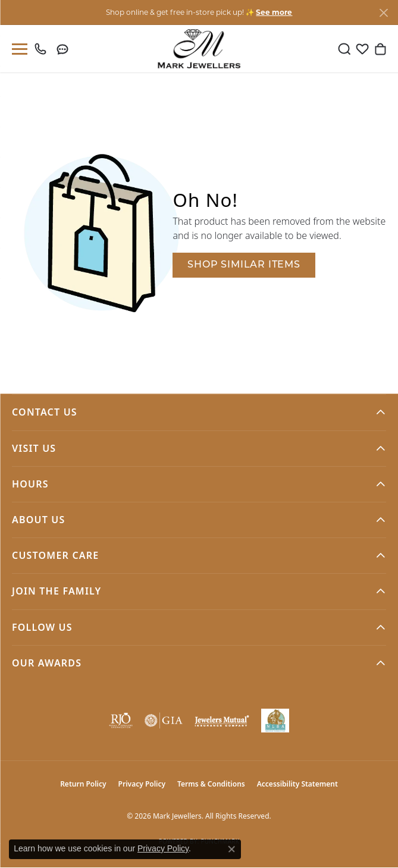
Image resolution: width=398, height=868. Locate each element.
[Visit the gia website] (164, 721)
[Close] (383, 13)
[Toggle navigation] (17, 49)
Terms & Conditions (211, 784)
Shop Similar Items (244, 265)
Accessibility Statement (297, 784)
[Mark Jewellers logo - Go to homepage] (199, 49)
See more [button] (274, 12)
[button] (344, 49)
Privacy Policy (142, 784)
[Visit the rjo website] (121, 721)
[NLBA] (275, 721)
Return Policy (83, 784)
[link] (43, 49)
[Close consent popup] (231, 849)
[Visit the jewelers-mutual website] (222, 721)
